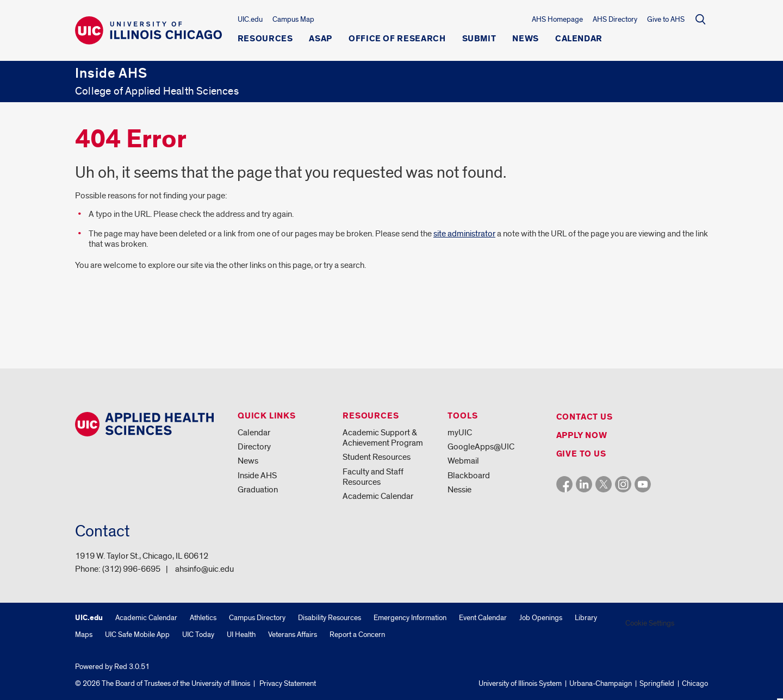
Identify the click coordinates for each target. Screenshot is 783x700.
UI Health (241, 635)
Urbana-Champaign (601, 683)
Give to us (581, 454)
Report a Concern (357, 635)
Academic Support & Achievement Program (383, 438)
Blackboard (469, 476)
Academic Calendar (378, 496)
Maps (84, 635)
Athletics (203, 618)
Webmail (463, 461)
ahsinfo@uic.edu (204, 569)
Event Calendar (483, 618)
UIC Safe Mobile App (137, 635)
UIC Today (198, 635)
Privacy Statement (288, 683)
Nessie (459, 490)
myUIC (460, 433)
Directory (254, 447)
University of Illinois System (520, 683)
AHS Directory (615, 19)
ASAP (321, 39)
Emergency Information (410, 618)
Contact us (585, 417)
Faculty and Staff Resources (373, 477)
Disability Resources (330, 618)
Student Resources (377, 457)
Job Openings (541, 618)
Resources (265, 39)
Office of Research (397, 39)
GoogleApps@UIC (481, 447)
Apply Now (582, 436)
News (526, 39)
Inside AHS (257, 476)
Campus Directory (257, 618)
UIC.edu (250, 19)
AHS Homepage (557, 19)
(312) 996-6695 (131, 569)
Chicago (695, 683)
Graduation (258, 490)
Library (586, 618)
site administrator (464, 234)
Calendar (579, 39)
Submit (479, 39)
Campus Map (293, 19)
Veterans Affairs (293, 635)
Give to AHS (666, 19)
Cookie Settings (650, 623)
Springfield (657, 683)
